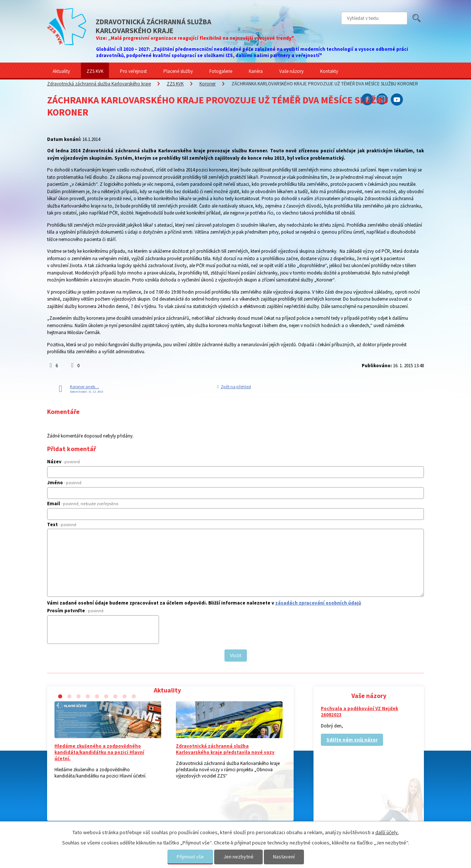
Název (64, 462)
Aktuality (61, 71)
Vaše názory (291, 71)
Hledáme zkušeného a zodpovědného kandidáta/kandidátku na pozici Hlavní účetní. (99, 752)
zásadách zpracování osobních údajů (318, 603)
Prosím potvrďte (75, 611)
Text (62, 525)
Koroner (208, 84)
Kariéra (256, 71)
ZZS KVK (95, 71)
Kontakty (329, 71)
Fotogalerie (221, 71)
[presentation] (106, 633)
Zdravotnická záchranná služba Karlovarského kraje (99, 84)
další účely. (387, 832)
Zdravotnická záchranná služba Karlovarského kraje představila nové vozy (225, 749)
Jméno (64, 483)
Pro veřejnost (133, 71)
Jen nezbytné (238, 857)
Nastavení (284, 857)
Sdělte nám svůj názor (352, 740)
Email (83, 504)
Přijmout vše (190, 857)
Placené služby (178, 71)
